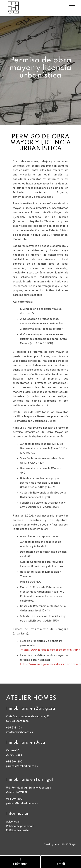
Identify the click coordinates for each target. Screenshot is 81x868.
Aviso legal (13, 822)
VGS (68, 845)
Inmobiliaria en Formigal (29, 780)
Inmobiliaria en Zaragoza (31, 709)
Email (61, 862)
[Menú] (70, 7)
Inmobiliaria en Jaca (26, 743)
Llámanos (20, 862)
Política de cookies (18, 831)
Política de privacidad (20, 826)
